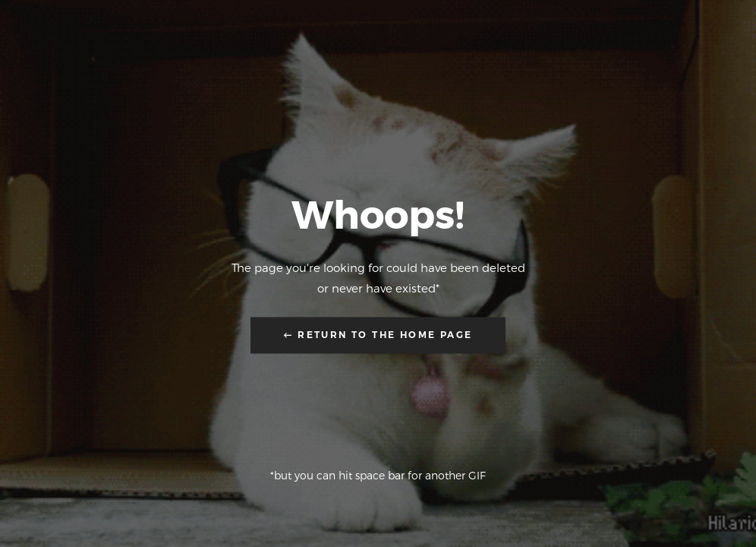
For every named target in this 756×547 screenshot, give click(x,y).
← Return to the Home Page (378, 335)
